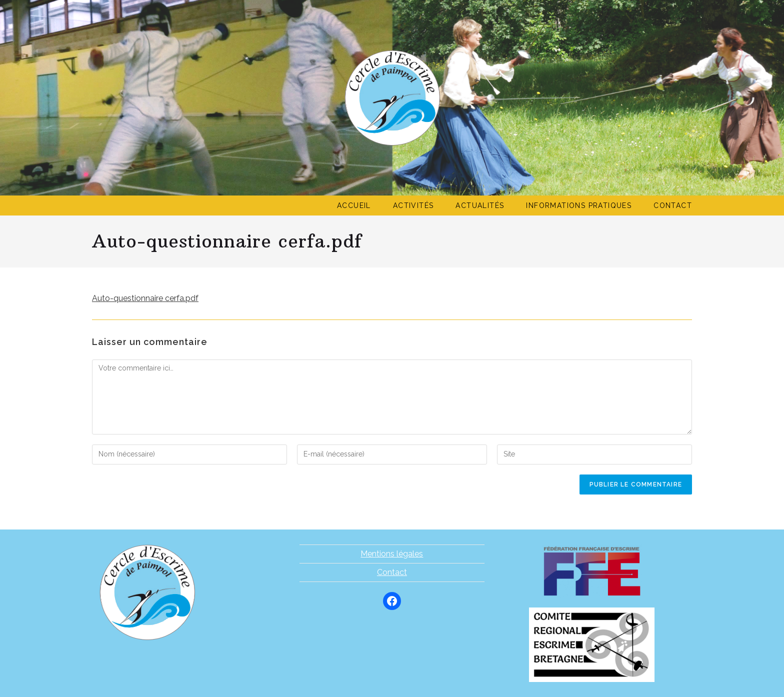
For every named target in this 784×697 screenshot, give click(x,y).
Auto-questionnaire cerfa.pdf (145, 298)
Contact (392, 572)
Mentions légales (392, 554)
